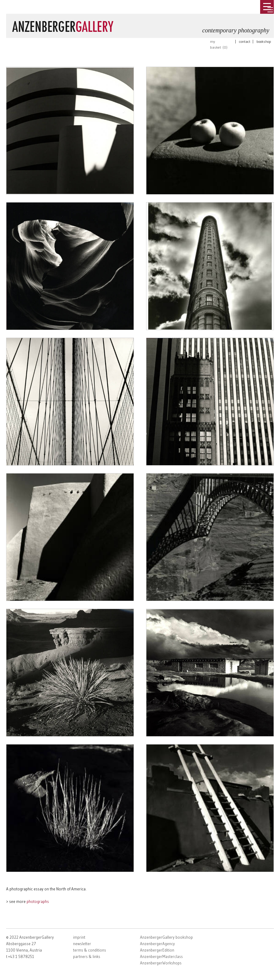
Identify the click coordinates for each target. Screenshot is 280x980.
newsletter (82, 944)
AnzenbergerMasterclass (161, 956)
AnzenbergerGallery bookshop (166, 937)
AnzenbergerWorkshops (161, 963)
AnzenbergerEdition (157, 950)
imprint (79, 937)
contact (245, 41)
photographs (38, 901)
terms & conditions (90, 950)
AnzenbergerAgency (157, 944)
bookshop (264, 41)
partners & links (87, 956)
